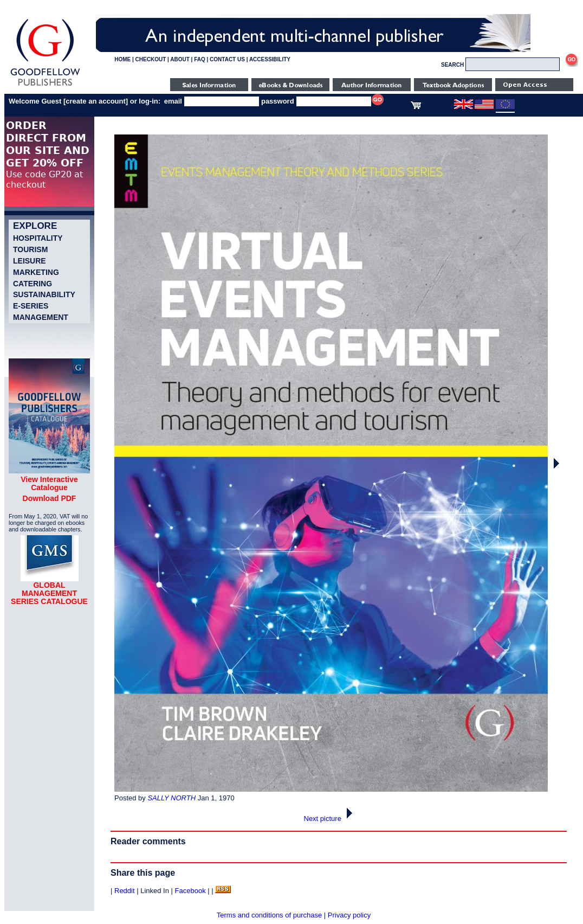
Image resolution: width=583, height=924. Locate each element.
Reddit (125, 891)
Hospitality (38, 238)
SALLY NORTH (171, 798)
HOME (122, 59)
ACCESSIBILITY (270, 59)
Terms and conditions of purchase (269, 915)
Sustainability (44, 294)
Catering (33, 284)
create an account (96, 101)
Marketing (36, 272)
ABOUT (180, 59)
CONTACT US (227, 59)
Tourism (30, 249)
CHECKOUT (151, 59)
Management (41, 317)
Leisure (30, 261)
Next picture (331, 819)
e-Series (31, 306)
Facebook (190, 891)
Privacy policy (349, 915)
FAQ (200, 59)
